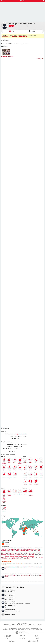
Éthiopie (18, 563)
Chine (24, 549)
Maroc (19, 553)
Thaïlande (41, 557)
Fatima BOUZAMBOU (10, 590)
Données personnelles (7, 629)
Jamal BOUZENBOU (10, 610)
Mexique (28, 553)
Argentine (23, 548)
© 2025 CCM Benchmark (38, 629)
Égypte (8, 551)
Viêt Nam (24, 559)
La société (28, 628)
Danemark (4, 551)
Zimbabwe (4, 564)
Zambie (28, 559)
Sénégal (13, 557)
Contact (13, 628)
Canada (18, 549)
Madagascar (11, 553)
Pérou (20, 556)
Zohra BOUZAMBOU (10, 606)
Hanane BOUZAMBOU (11, 598)
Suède (28, 557)
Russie (3, 557)
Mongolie (33, 553)
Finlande (27, 551)
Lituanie (6, 553)
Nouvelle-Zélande (19, 555)
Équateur (13, 551)
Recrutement (39, 628)
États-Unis (22, 551)
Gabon (31, 551)
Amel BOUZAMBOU (10, 594)
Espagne (18, 551)
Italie (20, 552)
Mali (16, 553)
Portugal (17, 556)
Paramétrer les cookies (16, 629)
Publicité (19, 628)
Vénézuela (19, 559)
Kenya (32, 552)
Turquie (10, 559)
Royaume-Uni (31, 556)
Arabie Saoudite (12, 563)
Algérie (9, 548)
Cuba (39, 549)
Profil (13, 31)
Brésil (3, 549)
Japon (23, 552)
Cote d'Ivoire (34, 549)
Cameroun (14, 549)
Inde (7, 552)
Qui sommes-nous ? (7, 628)
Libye (3, 553)
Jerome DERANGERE (26, 567)
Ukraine (14, 559)
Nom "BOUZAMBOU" (10, 614)
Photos (33, 31)
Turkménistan (4, 559)
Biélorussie (32, 548)
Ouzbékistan (31, 555)
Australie (27, 548)
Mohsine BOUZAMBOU (11, 602)
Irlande (13, 552)
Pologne (12, 556)
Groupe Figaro (30, 629)
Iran (10, 552)
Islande (17, 552)
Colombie (28, 549)
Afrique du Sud (5, 563)
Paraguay (7, 556)
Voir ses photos (40, 59)
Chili (22, 549)
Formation (23, 628)
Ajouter (12, 26)
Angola (18, 548)
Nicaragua (4, 555)
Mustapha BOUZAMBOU (7, 57)
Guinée (39, 551)
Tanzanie (33, 557)
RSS (16, 628)
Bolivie (37, 548)
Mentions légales (23, 629)
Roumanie (25, 556)
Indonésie (22, 563)
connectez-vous (6, 37)
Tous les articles (33, 628)
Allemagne (13, 548)
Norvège (12, 555)
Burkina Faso (8, 549)
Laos (36, 552)
